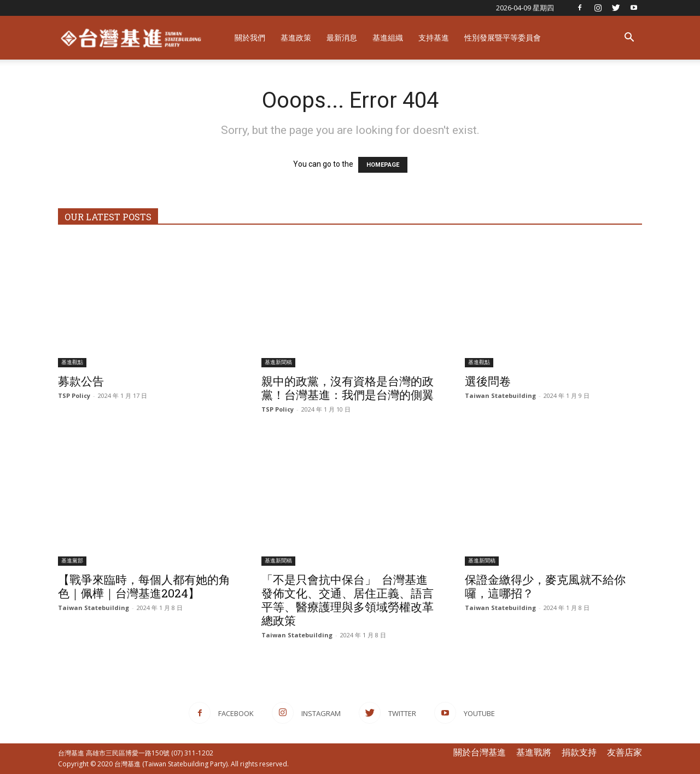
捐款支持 (579, 752)
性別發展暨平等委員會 (503, 37)
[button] (629, 39)
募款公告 (81, 381)
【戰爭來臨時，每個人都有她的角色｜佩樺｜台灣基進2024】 (144, 586)
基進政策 (296, 37)
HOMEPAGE (383, 165)
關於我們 (250, 37)
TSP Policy (74, 395)
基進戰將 (534, 752)
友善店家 (625, 752)
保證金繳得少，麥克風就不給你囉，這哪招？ (545, 586)
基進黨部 (72, 561)
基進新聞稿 (278, 362)
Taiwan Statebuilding (500, 395)
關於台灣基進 (480, 752)
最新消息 (342, 37)
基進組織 (388, 37)
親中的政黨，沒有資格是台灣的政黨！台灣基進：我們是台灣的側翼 (348, 388)
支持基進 (434, 37)
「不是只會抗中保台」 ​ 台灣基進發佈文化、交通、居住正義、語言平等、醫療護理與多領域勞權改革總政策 (348, 600)
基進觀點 (72, 362)
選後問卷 (488, 381)
